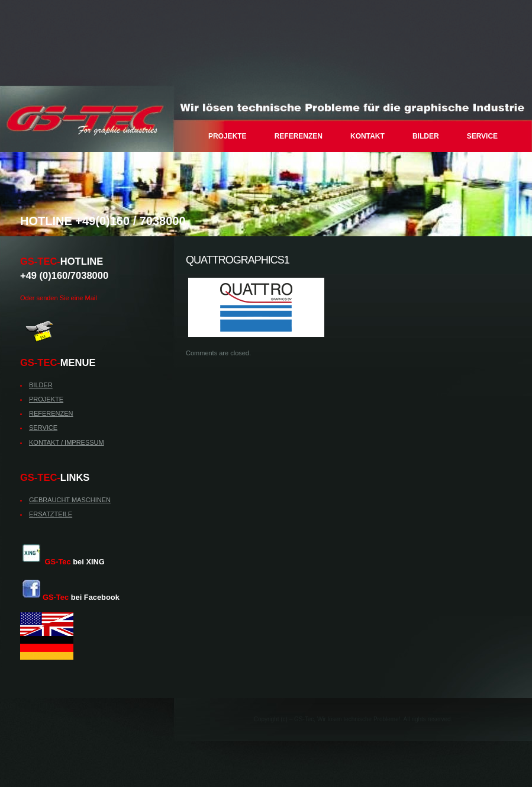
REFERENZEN (299, 136)
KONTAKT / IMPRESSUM (67, 442)
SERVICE (482, 136)
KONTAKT (367, 136)
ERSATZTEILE (51, 514)
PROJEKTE (228, 136)
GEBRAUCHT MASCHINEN (70, 500)
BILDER (426, 136)
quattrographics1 (238, 260)
